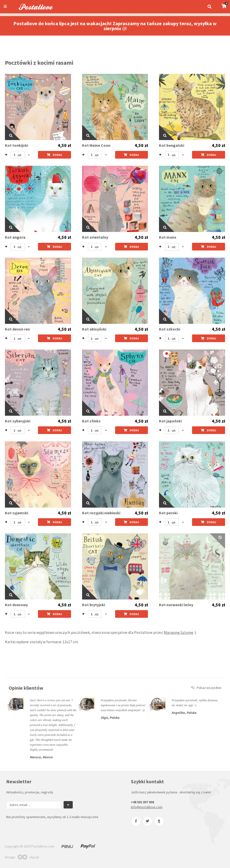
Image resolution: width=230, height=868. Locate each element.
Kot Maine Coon (96, 145)
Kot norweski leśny (176, 605)
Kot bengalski (172, 145)
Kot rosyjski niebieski (101, 513)
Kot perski (168, 513)
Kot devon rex (17, 329)
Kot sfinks (91, 421)
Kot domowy (16, 605)
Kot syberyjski (18, 421)
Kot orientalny (95, 237)
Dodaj (54, 155)
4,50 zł (64, 145)
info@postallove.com (147, 807)
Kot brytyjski (94, 605)
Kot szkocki (170, 329)
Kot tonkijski (17, 145)
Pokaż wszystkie (206, 688)
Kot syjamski (17, 513)
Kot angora (15, 237)
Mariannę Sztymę (178, 632)
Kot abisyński (94, 329)
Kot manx (168, 237)
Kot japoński (170, 421)
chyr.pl (28, 857)
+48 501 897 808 (142, 802)
